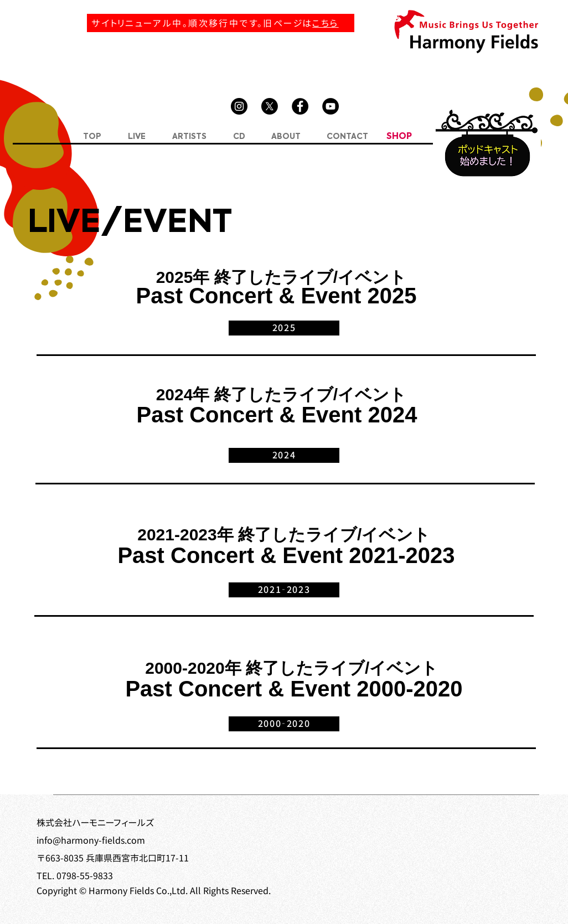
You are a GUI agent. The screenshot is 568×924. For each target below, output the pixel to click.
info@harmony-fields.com (91, 840)
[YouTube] (331, 106)
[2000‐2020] (284, 724)
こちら (325, 23)
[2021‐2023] (284, 590)
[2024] (284, 455)
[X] (270, 106)
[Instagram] (239, 106)
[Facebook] (300, 106)
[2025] (284, 328)
